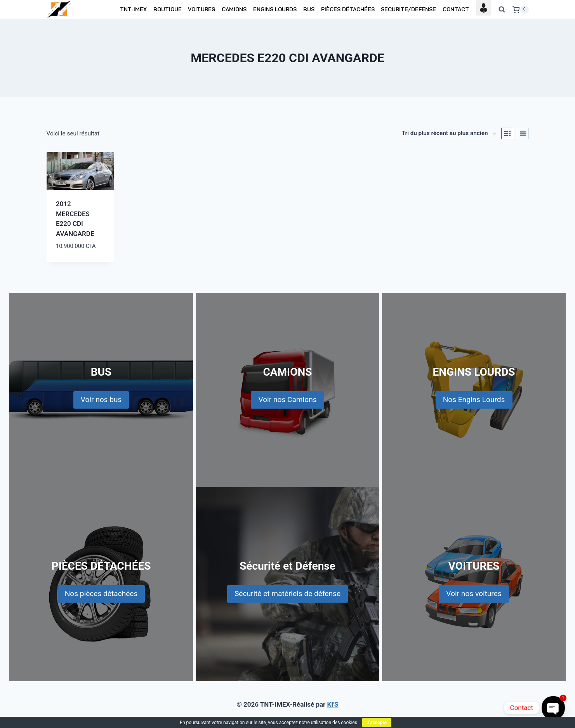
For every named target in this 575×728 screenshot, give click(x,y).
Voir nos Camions (287, 400)
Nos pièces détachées (101, 594)
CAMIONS (234, 9)
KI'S (333, 704)
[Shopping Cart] (520, 10)
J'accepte (377, 723)
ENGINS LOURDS (275, 9)
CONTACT (456, 9)
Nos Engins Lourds (474, 400)
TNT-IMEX (133, 9)
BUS (309, 9)
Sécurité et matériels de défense (287, 594)
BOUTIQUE (168, 9)
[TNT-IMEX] (59, 10)
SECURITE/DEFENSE (408, 9)
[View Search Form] (502, 10)
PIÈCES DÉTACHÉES (348, 9)
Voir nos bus (101, 400)
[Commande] (449, 133)
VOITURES (202, 9)
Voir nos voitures (474, 594)
